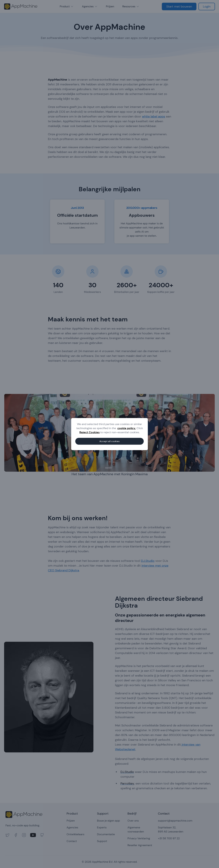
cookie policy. (127, 428)
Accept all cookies (109, 441)
